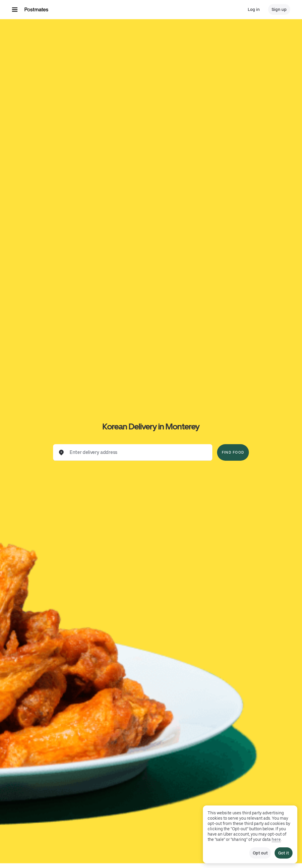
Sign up (279, 9)
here (276, 839)
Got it (284, 853)
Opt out (260, 853)
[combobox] (137, 452)
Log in (254, 9)
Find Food (233, 452)
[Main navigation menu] (15, 9)
